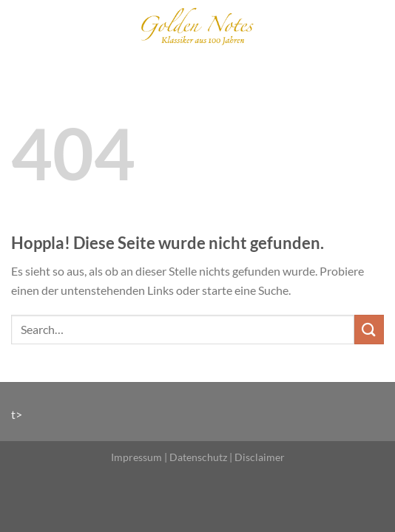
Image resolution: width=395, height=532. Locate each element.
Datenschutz (198, 457)
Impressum (136, 457)
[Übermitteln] (369, 329)
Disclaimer (260, 457)
